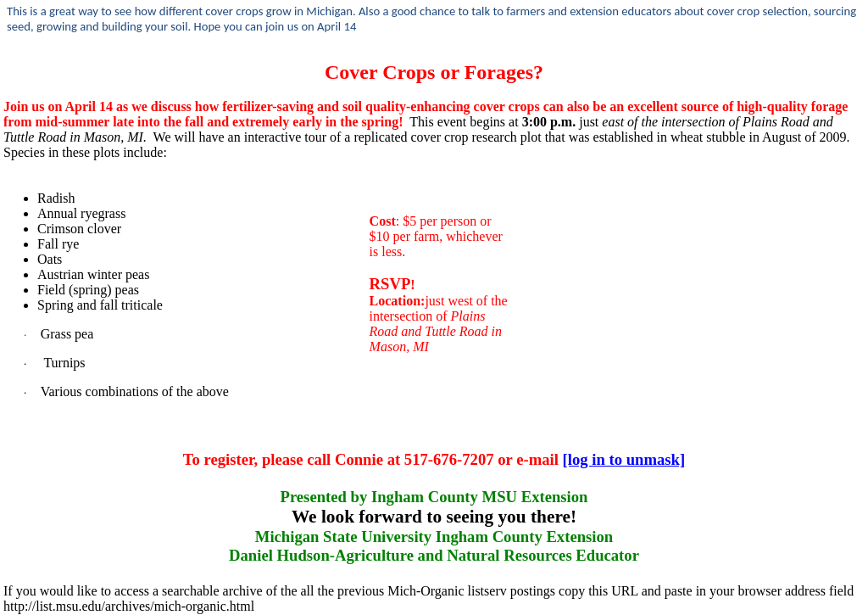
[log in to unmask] (624, 459)
